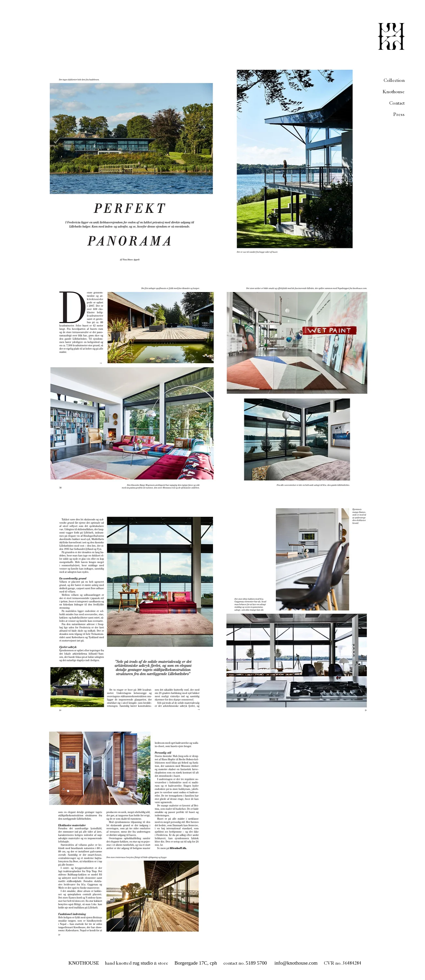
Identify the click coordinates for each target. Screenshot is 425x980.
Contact (397, 103)
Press (399, 114)
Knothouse (394, 92)
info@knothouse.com (296, 963)
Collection (394, 80)
